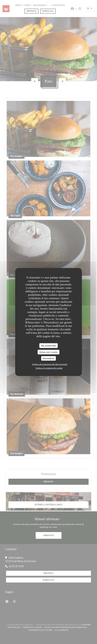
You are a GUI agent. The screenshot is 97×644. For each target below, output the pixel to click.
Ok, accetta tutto (49, 346)
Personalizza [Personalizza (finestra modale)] (49, 358)
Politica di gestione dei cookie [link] (49, 368)
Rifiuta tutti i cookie (48, 352)
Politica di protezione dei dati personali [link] (50, 364)
